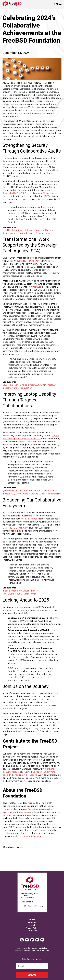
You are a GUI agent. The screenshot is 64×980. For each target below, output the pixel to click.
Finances (32, 922)
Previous (9, 847)
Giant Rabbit (44, 950)
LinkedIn (37, 940)
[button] (57, 4)
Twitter (32, 940)
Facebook (27, 940)
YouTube (42, 940)
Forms (32, 920)
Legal (32, 925)
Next (19, 847)
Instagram (22, 940)
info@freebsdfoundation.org (32, 906)
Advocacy (32, 931)
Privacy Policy (32, 928)
